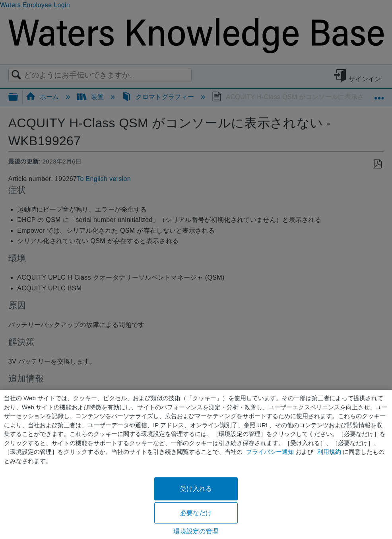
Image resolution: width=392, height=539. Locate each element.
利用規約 (329, 452)
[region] (196, 464)
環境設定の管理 (196, 531)
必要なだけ (196, 513)
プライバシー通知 (270, 452)
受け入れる (196, 489)
